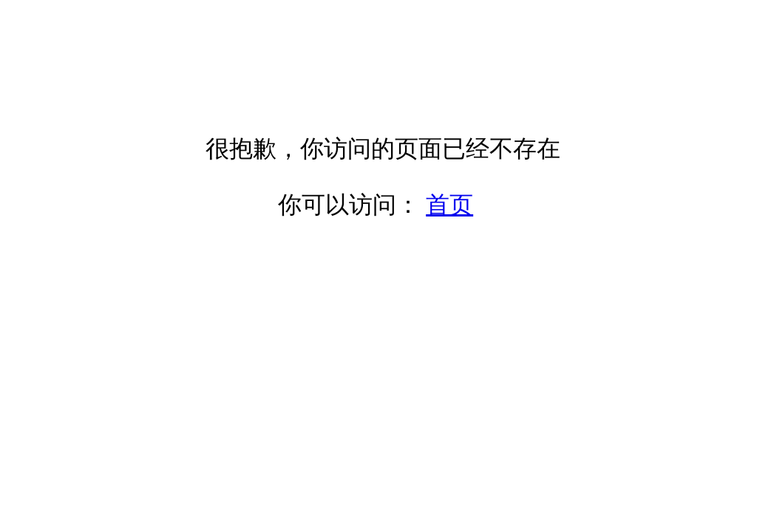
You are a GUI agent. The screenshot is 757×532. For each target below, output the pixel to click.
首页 (449, 205)
